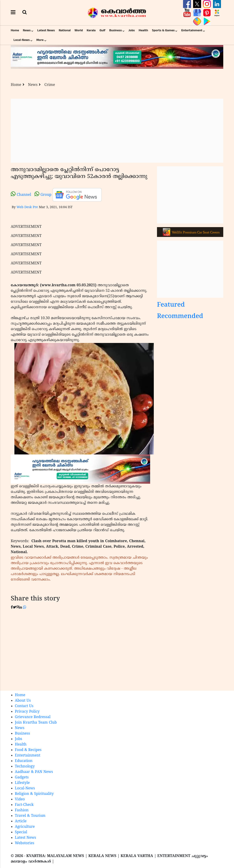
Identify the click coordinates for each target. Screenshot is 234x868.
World (79, 30)
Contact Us (24, 706)
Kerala (91, 30)
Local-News (22, 40)
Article (21, 821)
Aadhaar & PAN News (34, 772)
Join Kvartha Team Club (36, 723)
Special (21, 832)
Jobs (132, 30)
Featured (171, 305)
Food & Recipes (28, 750)
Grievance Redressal (33, 717)
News (27, 30)
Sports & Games (163, 30)
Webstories (25, 843)
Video (20, 799)
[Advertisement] (117, 131)
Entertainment (192, 30)
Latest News (46, 30)
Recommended (180, 317)
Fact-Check (24, 805)
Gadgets (22, 778)
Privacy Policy (27, 712)
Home (15, 30)
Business (116, 30)
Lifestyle (22, 783)
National (65, 30)
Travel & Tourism (30, 816)
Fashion (22, 810)
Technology (25, 767)
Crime (50, 85)
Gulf (102, 30)
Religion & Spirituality (34, 794)
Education (24, 761)
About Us (23, 701)
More (40, 40)
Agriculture (25, 827)
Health (143, 30)
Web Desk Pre (27, 207)
